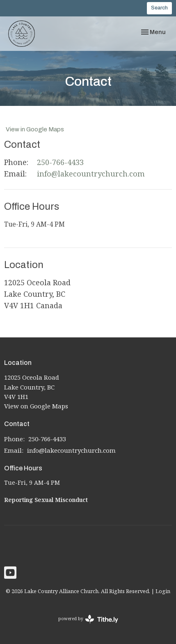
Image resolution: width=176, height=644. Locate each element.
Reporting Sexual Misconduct (46, 500)
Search (159, 8)
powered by (88, 619)
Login (163, 591)
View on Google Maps (36, 406)
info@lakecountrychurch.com (91, 174)
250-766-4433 (60, 162)
